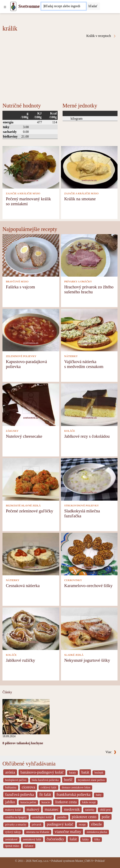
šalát (73, 839)
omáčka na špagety (16, 817)
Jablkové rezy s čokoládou (87, 436)
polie (106, 817)
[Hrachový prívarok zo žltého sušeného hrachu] (89, 255)
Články (7, 692)
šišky (97, 839)
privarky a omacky (16, 825)
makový (33, 809)
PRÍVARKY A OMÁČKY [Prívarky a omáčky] (78, 282)
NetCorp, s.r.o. (41, 861)
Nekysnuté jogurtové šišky (87, 660)
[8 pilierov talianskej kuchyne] (26, 716)
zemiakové (11, 839)
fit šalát (45, 794)
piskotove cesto (84, 817)
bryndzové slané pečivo (91, 780)
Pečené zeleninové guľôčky (29, 511)
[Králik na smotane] (89, 167)
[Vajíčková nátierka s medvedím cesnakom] (89, 330)
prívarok (37, 825)
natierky (90, 810)
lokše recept (89, 802)
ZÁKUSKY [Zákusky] (12, 431)
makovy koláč (13, 810)
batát (85, 772)
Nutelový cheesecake (24, 436)
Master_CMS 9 (84, 861)
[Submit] (93, 6)
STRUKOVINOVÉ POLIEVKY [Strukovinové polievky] (81, 506)
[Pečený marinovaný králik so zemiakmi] (31, 167)
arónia (10, 772)
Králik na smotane (80, 199)
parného (62, 817)
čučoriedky (55, 839)
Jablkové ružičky (20, 660)
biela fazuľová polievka (45, 780)
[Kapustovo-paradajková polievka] (31, 330)
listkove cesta (66, 802)
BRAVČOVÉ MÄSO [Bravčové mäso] (17, 282)
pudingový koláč (60, 824)
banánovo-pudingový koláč (42, 772)
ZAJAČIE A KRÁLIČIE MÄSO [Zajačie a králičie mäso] (23, 193)
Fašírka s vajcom (20, 287)
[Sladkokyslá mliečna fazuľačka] (89, 479)
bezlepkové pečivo (16, 780)
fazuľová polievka (20, 794)
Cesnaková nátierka (23, 586)
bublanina (11, 787)
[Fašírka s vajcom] (31, 255)
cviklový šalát (48, 787)
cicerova (28, 787)
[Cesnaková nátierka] (31, 554)
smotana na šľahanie (38, 832)
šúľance (29, 846)
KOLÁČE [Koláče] (70, 431)
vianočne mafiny (68, 832)
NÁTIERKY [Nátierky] (71, 356)
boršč (68, 780)
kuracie (46, 802)
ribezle (96, 824)
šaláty (86, 839)
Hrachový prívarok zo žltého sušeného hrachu (89, 289)
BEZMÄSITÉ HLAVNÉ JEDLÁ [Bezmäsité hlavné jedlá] (23, 506)
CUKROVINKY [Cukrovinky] (73, 580)
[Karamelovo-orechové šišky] (89, 554)
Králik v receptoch (101, 36)
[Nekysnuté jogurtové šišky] (89, 628)
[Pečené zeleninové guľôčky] (31, 479)
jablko (10, 802)
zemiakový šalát (32, 839)
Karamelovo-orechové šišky (88, 586)
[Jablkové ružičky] (31, 628)
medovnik (72, 809)
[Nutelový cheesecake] (31, 404)
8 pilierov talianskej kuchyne (23, 743)
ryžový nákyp (13, 832)
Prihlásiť (100, 861)
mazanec (52, 809)
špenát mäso (12, 846)
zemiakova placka (97, 832)
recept (82, 825)
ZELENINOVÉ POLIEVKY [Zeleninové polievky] (21, 356)
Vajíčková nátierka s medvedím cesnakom (84, 364)
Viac (111, 752)
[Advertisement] (60, 69)
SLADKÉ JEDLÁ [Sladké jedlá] (74, 655)
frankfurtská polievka (73, 794)
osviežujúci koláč (42, 817)
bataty (72, 773)
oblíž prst (105, 810)
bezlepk (99, 773)
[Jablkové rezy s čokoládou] (89, 404)
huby (99, 795)
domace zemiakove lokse (76, 787)
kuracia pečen (28, 802)
